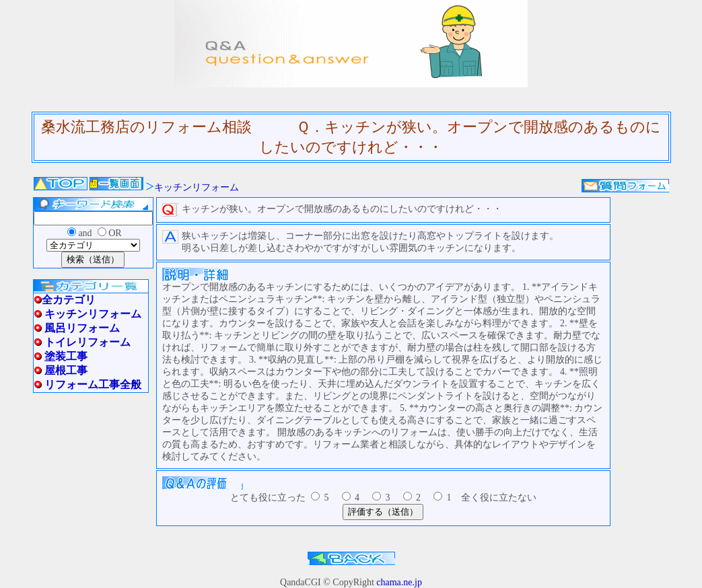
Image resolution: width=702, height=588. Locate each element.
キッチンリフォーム (197, 187)
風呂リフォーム (82, 328)
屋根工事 (66, 370)
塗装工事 (66, 356)
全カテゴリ (69, 300)
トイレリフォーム (87, 342)
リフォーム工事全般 (93, 384)
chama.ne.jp (399, 582)
